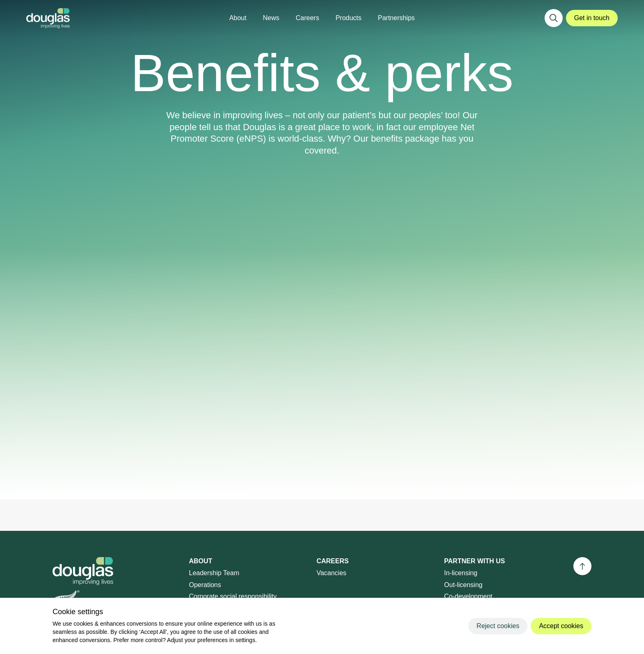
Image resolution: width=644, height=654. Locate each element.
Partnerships (396, 18)
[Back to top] (582, 566)
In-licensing (461, 573)
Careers (307, 18)
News (271, 18)
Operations (205, 585)
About (238, 18)
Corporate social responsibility (233, 596)
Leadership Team (214, 573)
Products (348, 18)
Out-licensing (463, 585)
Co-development (468, 596)
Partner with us (474, 561)
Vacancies (332, 573)
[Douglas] (48, 18)
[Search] (554, 18)
